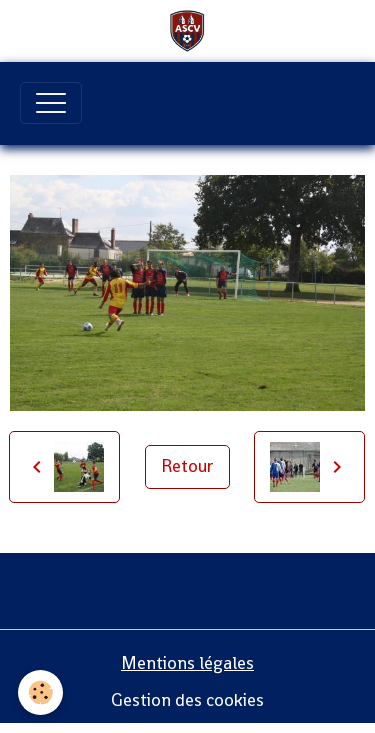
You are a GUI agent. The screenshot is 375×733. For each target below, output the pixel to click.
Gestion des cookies (187, 700)
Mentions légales (187, 663)
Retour (187, 466)
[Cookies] (40, 692)
